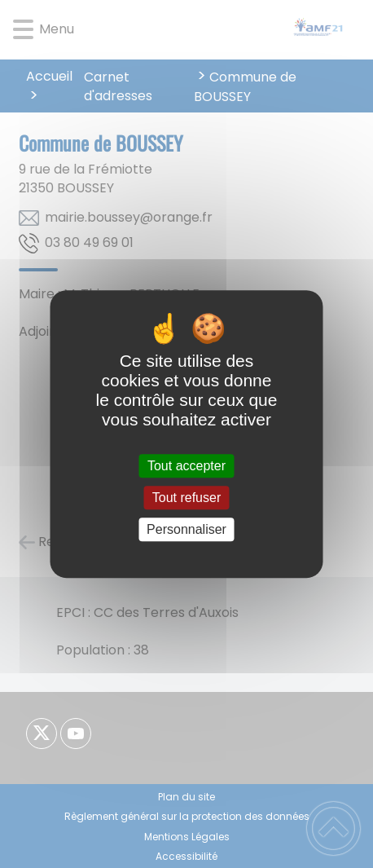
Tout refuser (186, 498)
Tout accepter (186, 466)
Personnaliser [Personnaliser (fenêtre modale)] (186, 529)
